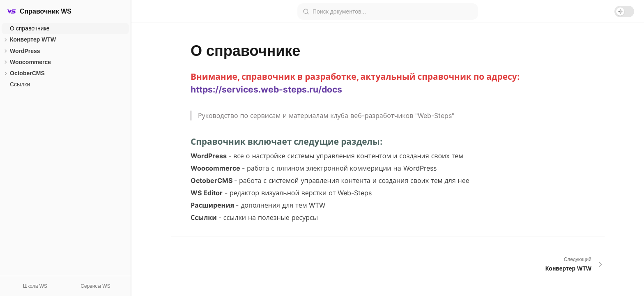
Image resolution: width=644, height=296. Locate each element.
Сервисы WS (95, 286)
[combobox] (393, 12)
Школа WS (35, 286)
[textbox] (388, 153)
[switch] (624, 12)
